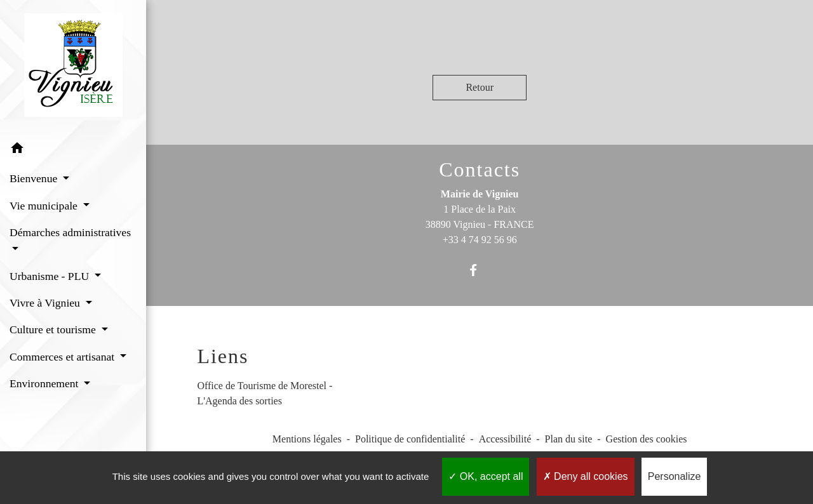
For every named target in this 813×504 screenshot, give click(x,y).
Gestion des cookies (647, 439)
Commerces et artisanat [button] (64, 357)
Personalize (675, 476)
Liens (223, 356)
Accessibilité (505, 439)
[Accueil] (73, 68)
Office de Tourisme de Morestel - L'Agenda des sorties (265, 393)
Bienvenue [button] (35, 178)
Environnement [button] (45, 383)
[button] (73, 150)
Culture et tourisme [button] (54, 329)
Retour (480, 87)
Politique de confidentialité (410, 439)
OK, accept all (486, 476)
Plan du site (569, 439)
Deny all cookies (586, 476)
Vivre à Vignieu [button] (46, 303)
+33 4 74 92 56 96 (480, 240)
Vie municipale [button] (45, 206)
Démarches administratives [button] (70, 232)
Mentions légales (307, 439)
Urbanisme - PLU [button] (51, 276)
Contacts (480, 169)
